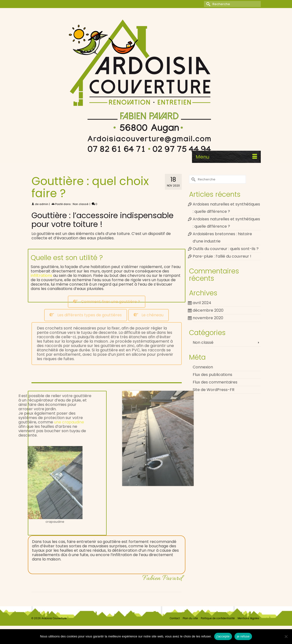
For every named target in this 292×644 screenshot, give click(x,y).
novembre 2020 (208, 318)
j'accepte (223, 636)
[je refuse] (286, 636)
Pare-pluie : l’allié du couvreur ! (222, 256)
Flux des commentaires (215, 382)
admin (44, 204)
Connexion (203, 367)
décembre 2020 (208, 310)
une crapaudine (46, 422)
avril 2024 (202, 303)
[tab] (107, 279)
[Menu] (226, 157)
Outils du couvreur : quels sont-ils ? (226, 249)
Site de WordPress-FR (214, 390)
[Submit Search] (208, 4)
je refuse (243, 636)
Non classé (81, 204)
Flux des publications (212, 375)
